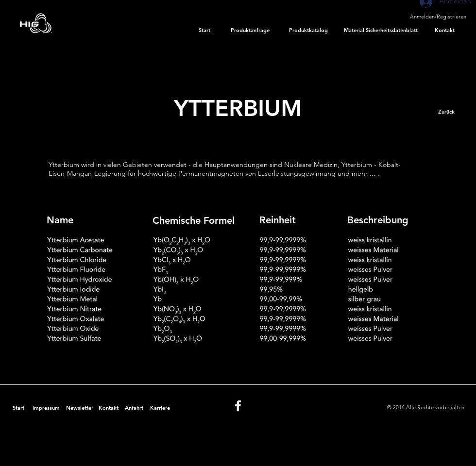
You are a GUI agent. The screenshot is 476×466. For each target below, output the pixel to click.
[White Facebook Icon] (238, 406)
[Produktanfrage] (250, 31)
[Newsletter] (79, 408)
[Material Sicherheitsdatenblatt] (381, 31)
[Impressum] (46, 408)
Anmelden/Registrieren (438, 17)
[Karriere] (160, 408)
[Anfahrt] (134, 408)
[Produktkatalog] (308, 31)
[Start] (204, 31)
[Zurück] (446, 112)
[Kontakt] (445, 31)
